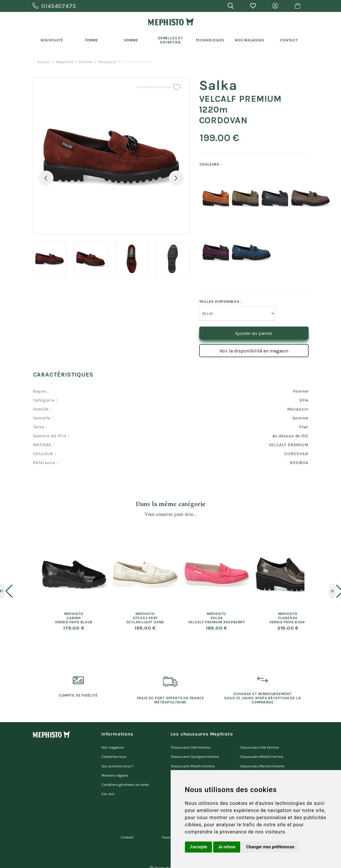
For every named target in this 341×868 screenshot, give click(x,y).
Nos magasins (113, 747)
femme (86, 62)
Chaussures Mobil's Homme (193, 762)
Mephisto (65, 62)
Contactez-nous (114, 754)
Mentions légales (115, 770)
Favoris (168, 825)
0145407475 (54, 6)
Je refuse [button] (227, 847)
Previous (46, 178)
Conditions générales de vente (125, 778)
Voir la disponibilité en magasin (254, 351)
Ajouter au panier (254, 333)
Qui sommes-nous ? (117, 762)
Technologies (210, 40)
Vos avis (108, 785)
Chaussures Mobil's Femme (261, 754)
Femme (92, 40)
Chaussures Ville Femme (259, 747)
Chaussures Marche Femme (262, 762)
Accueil (44, 62)
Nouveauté (52, 40)
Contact (289, 40)
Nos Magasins (250, 40)
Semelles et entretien (170, 40)
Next (176, 178)
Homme (131, 40)
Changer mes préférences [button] (270, 847)
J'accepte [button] (199, 847)
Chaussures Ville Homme (191, 747)
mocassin (107, 62)
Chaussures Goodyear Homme (195, 754)
